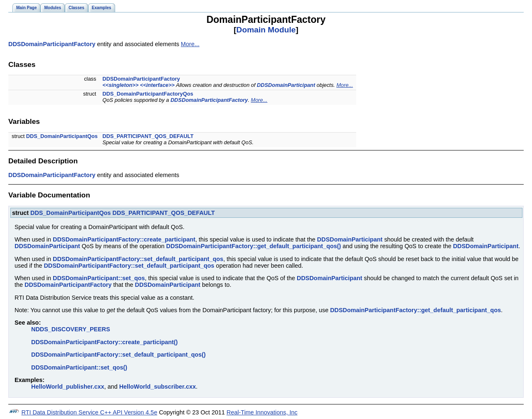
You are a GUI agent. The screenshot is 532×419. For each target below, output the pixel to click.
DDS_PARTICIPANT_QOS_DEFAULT (148, 136)
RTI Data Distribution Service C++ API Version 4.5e (90, 412)
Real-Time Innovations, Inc (262, 412)
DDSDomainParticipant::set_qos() (79, 367)
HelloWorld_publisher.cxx (68, 387)
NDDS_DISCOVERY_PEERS (71, 329)
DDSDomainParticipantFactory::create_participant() (105, 342)
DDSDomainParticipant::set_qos (99, 278)
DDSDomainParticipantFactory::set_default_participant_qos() (118, 355)
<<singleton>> (121, 85)
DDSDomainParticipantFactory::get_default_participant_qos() (254, 246)
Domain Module (266, 30)
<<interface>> (157, 85)
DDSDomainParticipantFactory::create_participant (124, 239)
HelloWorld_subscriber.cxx (158, 387)
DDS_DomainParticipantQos (62, 136)
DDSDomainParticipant (286, 85)
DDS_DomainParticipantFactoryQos (148, 94)
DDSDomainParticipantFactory (52, 44)
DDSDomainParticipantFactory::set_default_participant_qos (138, 259)
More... (190, 44)
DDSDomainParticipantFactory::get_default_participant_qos (415, 310)
